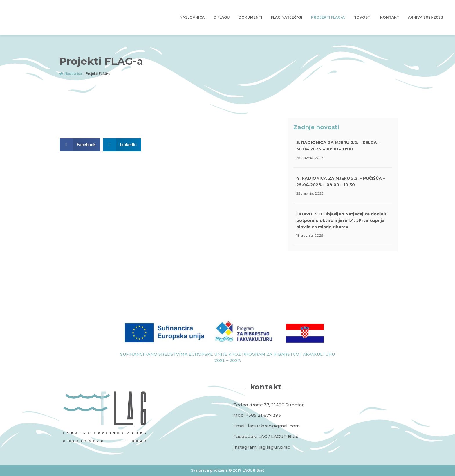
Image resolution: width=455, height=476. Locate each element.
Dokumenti (250, 17)
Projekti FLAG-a (328, 17)
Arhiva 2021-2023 (426, 17)
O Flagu (222, 17)
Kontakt (390, 17)
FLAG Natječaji (287, 17)
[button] (80, 145)
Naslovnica (192, 17)
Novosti (362, 17)
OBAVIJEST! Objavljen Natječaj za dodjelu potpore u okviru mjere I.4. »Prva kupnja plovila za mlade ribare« (342, 220)
